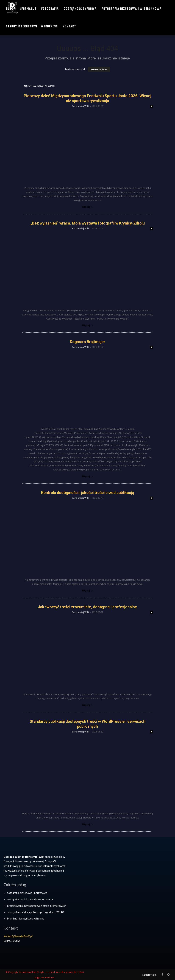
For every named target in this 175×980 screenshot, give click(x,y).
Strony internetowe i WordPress (32, 27)
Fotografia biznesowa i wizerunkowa (132, 9)
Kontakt (69, 27)
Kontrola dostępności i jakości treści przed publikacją (88, 493)
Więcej (87, 207)
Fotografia (50, 9)
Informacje (27, 9)
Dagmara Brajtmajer (87, 342)
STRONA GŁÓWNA (99, 69)
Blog (10, 9)
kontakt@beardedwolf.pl (18, 936)
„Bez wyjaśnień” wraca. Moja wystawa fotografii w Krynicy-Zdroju (87, 223)
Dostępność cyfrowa (80, 9)
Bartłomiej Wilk (81, 106)
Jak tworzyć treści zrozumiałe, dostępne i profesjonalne (87, 607)
